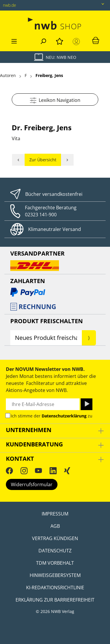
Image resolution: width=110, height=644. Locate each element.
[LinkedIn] (53, 470)
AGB (55, 526)
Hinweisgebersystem (55, 575)
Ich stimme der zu (52, 416)
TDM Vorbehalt (55, 563)
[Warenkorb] (96, 40)
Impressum (55, 514)
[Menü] (14, 40)
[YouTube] (38, 470)
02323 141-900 (41, 215)
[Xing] (67, 470)
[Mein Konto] (77, 42)
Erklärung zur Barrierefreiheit (55, 600)
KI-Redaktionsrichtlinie (55, 588)
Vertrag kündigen (55, 538)
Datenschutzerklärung (64, 416)
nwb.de (10, 5)
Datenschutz (55, 551)
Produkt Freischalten (46, 321)
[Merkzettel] (60, 40)
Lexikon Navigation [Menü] (55, 99)
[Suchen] (43, 40)
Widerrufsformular (32, 484)
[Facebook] (9, 470)
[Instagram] (24, 470)
